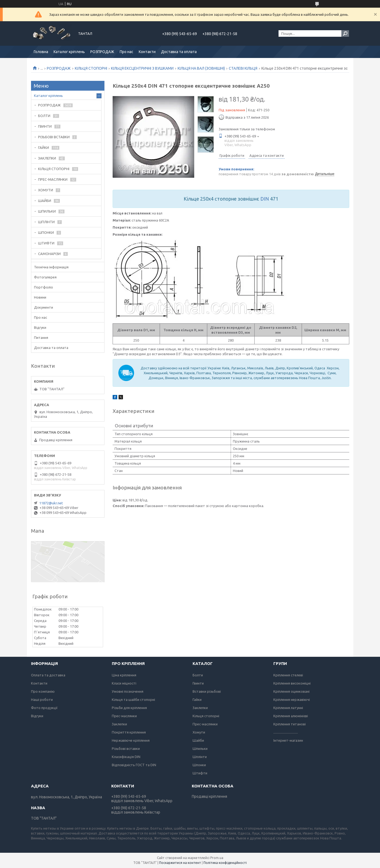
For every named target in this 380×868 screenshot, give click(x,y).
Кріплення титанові (290, 724)
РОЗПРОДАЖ (102, 52)
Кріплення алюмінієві (291, 716)
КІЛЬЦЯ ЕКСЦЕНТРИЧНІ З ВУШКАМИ (142, 68)
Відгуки (40, 327)
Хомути (199, 732)
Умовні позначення (128, 691)
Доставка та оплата (179, 52)
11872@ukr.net (51, 503)
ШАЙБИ (45, 201)
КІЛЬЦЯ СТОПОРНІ (91, 68)
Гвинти (198, 683)
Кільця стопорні (206, 716)
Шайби (198, 740)
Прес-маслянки (124, 716)
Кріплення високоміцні (292, 683)
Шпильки (200, 749)
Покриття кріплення (129, 732)
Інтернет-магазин (288, 740)
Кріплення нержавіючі (292, 700)
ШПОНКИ (46, 232)
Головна (41, 52)
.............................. (286, 732)
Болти (198, 675)
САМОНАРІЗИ (49, 254)
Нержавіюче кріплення (131, 740)
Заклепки (119, 724)
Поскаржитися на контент (180, 863)
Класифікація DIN (126, 757)
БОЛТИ (44, 116)
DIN (265, 199)
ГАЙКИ (44, 148)
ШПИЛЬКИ (47, 211)
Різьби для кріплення (129, 708)
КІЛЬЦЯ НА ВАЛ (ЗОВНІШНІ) (201, 68)
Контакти (147, 52)
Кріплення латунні (288, 708)
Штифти (200, 773)
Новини (40, 297)
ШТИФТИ (46, 243)
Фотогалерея (45, 277)
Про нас (126, 52)
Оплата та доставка (48, 675)
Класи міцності (124, 683)
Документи (44, 307)
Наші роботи (42, 700)
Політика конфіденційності (225, 863)
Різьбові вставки (126, 749)
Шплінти (200, 757)
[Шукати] (345, 33)
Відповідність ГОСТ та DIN (134, 765)
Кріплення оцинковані (291, 691)
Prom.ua (217, 858)
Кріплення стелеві (288, 675)
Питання (41, 338)
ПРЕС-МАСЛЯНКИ (53, 179)
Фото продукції (44, 708)
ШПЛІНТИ (46, 222)
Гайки (197, 700)
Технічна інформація (51, 267)
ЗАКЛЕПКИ (47, 158)
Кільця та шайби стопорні (133, 700)
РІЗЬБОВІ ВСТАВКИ (54, 137)
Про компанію (43, 691)
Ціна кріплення (124, 675)
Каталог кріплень (69, 52)
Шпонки (199, 765)
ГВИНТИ (45, 126)
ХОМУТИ (46, 190)
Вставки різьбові (207, 691)
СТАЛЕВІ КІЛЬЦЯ (243, 68)
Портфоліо (44, 287)
